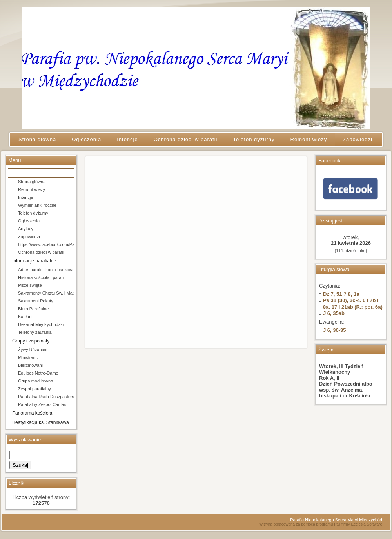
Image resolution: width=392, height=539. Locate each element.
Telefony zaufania (35, 332)
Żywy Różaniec (33, 350)
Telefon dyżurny (33, 213)
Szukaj (20, 465)
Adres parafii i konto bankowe (46, 269)
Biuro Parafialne (33, 309)
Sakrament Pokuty (36, 301)
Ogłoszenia (29, 221)
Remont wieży (32, 189)
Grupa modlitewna (35, 381)
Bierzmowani (30, 365)
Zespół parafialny (34, 389)
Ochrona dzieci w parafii (41, 252)
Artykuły (26, 229)
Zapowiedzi (29, 237)
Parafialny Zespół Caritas (42, 404)
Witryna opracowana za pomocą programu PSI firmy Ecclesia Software (321, 524)
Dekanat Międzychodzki (41, 324)
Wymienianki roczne (37, 205)
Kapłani (25, 317)
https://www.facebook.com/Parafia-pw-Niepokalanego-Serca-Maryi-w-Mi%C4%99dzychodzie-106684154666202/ (46, 244)
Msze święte (30, 285)
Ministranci (28, 357)
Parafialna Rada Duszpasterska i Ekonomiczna (46, 397)
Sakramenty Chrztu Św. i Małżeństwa (46, 293)
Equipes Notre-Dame (38, 373)
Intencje (26, 197)
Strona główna (32, 182)
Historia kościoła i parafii (41, 277)
